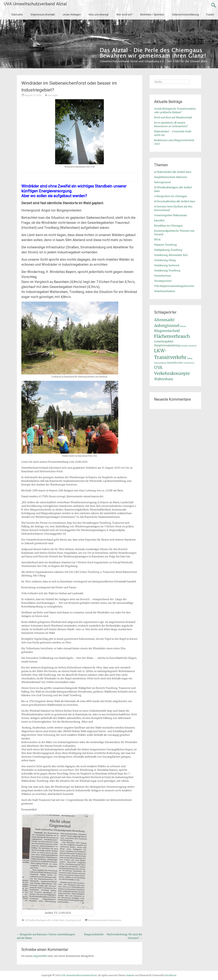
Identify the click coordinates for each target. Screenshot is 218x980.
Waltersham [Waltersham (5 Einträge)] (164, 379)
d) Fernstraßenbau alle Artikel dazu (175, 201)
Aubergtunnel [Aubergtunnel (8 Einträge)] (167, 326)
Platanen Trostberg (165, 245)
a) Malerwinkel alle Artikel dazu (173, 172)
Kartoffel (159, 220)
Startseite (17, 14)
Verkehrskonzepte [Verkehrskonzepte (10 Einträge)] (172, 373)
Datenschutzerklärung (185, 14)
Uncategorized (73, 920)
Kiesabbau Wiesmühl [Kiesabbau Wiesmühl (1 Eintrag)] (188, 346)
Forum (210, 14)
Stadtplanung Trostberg (168, 250)
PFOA (157, 240)
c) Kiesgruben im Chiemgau (171, 196)
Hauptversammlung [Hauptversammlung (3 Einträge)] (167, 345)
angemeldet (40, 956)
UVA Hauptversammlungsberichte (174, 286)
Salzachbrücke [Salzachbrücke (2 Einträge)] (175, 363)
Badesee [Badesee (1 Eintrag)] (183, 326)
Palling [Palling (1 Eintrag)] (190, 358)
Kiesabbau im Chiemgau (168, 226)
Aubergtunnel (162, 182)
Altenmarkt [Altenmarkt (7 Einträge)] (164, 320)
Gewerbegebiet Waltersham (171, 215)
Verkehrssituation (165, 291)
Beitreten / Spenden (152, 14)
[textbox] (79, 177)
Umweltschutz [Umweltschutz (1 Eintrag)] (189, 363)
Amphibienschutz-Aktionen (171, 177)
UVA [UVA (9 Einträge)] (158, 367)
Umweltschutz (163, 276)
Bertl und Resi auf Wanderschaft (173, 117)
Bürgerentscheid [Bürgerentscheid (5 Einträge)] (167, 331)
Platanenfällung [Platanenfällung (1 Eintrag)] (160, 363)
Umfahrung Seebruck (167, 265)
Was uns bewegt (99, 14)
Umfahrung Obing (165, 260)
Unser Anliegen (72, 14)
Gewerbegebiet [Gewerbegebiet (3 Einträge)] (164, 341)
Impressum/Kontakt (43, 14)
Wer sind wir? (125, 14)
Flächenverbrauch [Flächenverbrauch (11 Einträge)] (172, 336)
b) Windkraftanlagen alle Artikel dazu (45, 920)
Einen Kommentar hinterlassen (105, 920)
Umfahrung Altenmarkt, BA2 (171, 255)
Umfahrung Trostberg (167, 270)
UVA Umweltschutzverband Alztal (35, 4)
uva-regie (53, 95)
